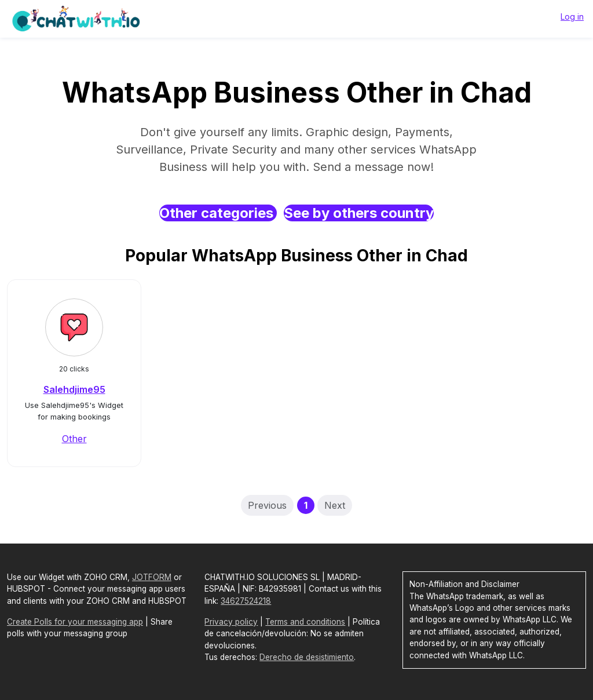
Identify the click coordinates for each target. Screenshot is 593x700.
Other (74, 439)
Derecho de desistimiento (307, 657)
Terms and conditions (305, 622)
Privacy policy (231, 622)
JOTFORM (152, 577)
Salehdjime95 (74, 389)
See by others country (359, 213)
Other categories (218, 213)
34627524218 (246, 601)
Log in (572, 17)
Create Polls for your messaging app (75, 622)
